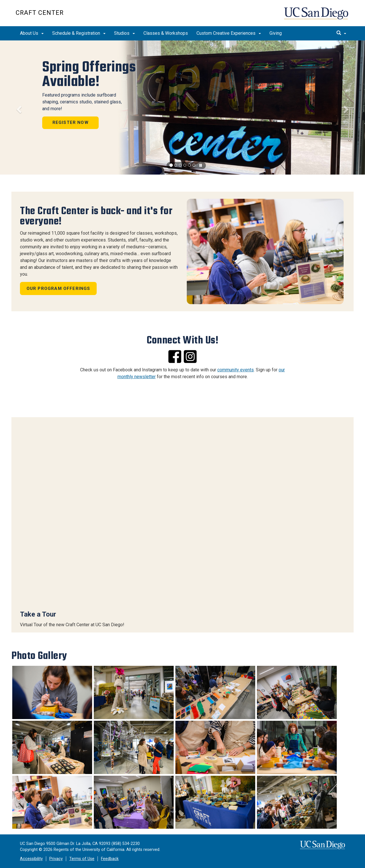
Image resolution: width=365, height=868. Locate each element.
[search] (341, 33)
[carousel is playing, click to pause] (201, 166)
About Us (32, 33)
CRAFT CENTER (40, 13)
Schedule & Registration (79, 33)
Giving (276, 33)
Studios (124, 33)
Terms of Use (82, 859)
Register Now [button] (69, 123)
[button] (18, 108)
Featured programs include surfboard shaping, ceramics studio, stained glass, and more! (81, 102)
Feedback (110, 859)
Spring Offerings (88, 75)
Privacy (56, 859)
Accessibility (31, 859)
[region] (182, 108)
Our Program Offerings (58, 288)
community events (236, 370)
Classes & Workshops (166, 33)
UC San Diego (317, 16)
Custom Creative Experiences (229, 33)
